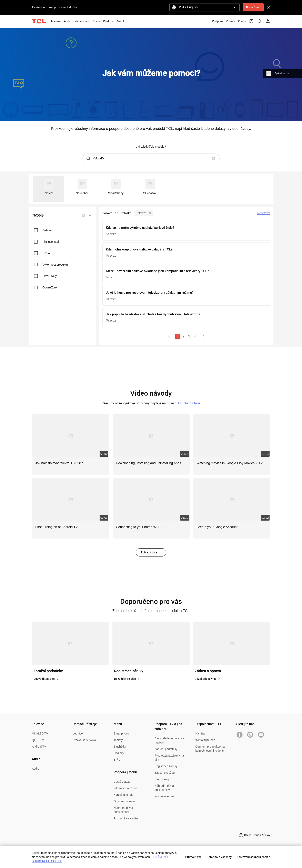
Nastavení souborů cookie (253, 857)
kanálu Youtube (189, 403)
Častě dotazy (122, 782)
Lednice (78, 733)
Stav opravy (162, 779)
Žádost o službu (165, 773)
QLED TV (38, 740)
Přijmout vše (193, 857)
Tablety (118, 740)
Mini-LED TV (40, 733)
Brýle (117, 760)
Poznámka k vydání (126, 818)
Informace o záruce (126, 788)
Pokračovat (253, 7)
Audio (36, 769)
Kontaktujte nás (124, 795)
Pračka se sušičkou (85, 740)
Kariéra (200, 733)
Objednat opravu (124, 801)
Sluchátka (120, 747)
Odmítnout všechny (219, 857)
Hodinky (119, 753)
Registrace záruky (166, 766)
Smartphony (121, 733)
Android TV (39, 747)
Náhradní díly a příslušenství (123, 810)
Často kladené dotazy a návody (169, 740)
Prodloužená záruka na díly (169, 758)
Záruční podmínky (166, 749)
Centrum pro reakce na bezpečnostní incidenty (210, 749)
